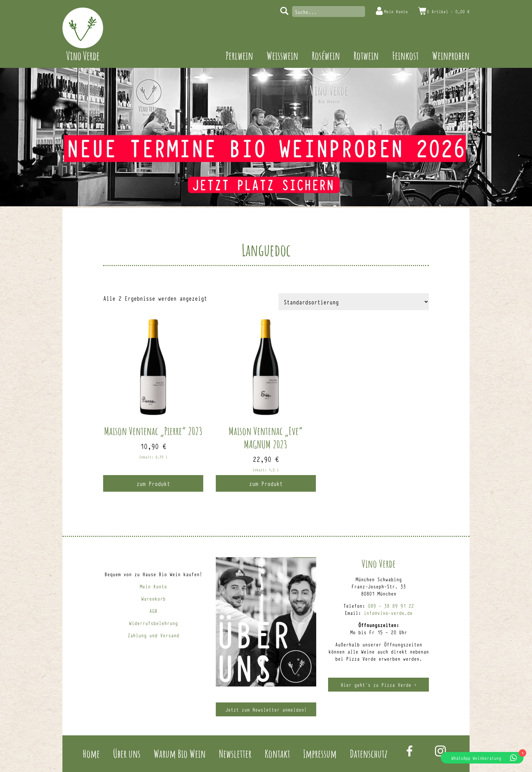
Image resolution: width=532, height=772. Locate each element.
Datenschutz (369, 754)
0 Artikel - (445, 11)
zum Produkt (153, 483)
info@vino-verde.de (388, 613)
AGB (153, 611)
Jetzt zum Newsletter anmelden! (266, 709)
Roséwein (326, 55)
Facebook (410, 751)
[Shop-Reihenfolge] (354, 302)
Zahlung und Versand (153, 635)
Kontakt (277, 754)
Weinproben (451, 55)
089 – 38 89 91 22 (391, 606)
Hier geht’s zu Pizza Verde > (379, 685)
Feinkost (405, 55)
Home (91, 754)
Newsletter (235, 754)
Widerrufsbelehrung (153, 623)
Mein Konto (387, 11)
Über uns (127, 754)
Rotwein (366, 55)
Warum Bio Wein (180, 754)
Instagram (440, 751)
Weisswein (282, 55)
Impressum (320, 754)
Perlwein (239, 55)
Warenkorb (153, 598)
